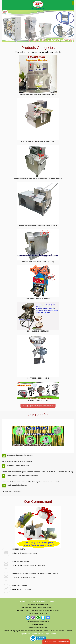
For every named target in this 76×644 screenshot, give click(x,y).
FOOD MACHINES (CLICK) (38, 400)
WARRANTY (23, 601)
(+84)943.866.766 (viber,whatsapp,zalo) (40, 406)
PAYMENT (54, 601)
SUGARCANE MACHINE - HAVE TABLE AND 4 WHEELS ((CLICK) (38, 178)
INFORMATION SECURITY (39, 601)
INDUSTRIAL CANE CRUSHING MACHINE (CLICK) (38, 225)
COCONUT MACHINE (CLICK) (38, 331)
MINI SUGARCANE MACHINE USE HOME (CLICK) (38, 94)
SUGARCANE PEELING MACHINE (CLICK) (38, 262)
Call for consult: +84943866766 (56, 642)
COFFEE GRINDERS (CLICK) (38, 378)
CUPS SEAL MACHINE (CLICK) (38, 298)
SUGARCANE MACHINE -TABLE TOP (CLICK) (38, 141)
